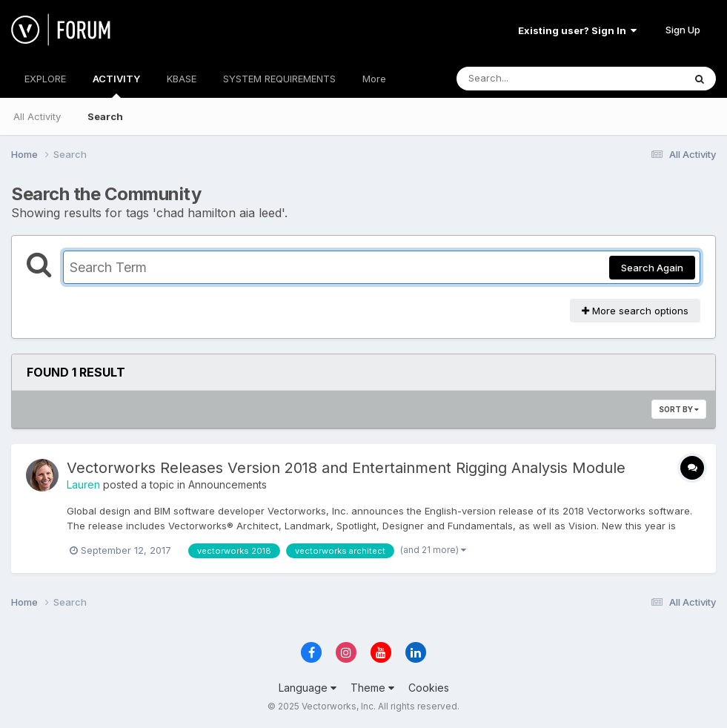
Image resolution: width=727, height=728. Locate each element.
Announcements (228, 484)
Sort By (679, 409)
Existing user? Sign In (577, 30)
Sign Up (683, 30)
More (374, 79)
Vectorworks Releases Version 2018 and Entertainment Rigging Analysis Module (346, 468)
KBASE (182, 79)
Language (308, 688)
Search (105, 116)
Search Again (652, 268)
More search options (635, 311)
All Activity (37, 116)
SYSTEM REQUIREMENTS (279, 79)
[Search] (530, 79)
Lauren (83, 484)
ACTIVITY (116, 85)
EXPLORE (45, 79)
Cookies (429, 688)
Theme (372, 688)
